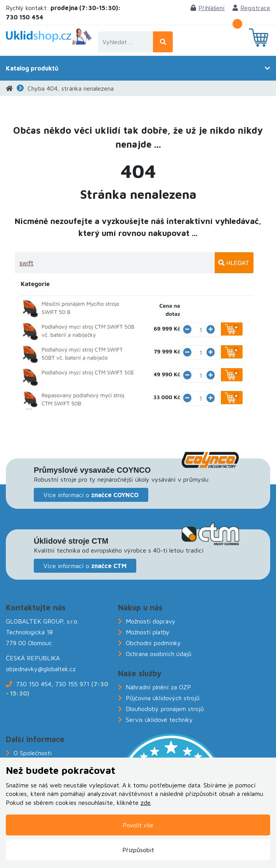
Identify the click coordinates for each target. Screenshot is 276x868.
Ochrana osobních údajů (159, 654)
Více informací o (91, 495)
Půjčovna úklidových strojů (163, 698)
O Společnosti (33, 753)
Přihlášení (208, 8)
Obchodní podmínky (153, 643)
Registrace (251, 8)
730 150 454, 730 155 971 (53, 684)
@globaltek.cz (57, 669)
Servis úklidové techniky (159, 720)
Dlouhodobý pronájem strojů (165, 709)
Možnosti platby (148, 632)
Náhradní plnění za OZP (158, 687)
